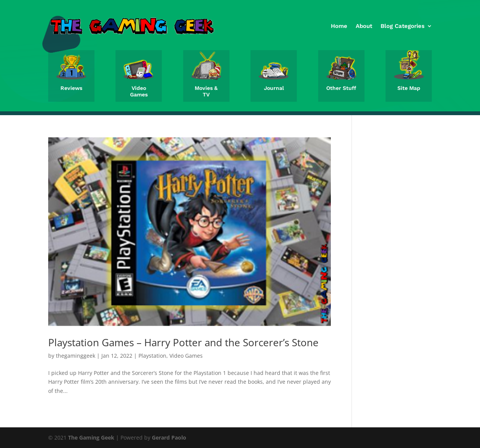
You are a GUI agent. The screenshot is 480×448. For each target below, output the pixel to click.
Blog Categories (403, 26)
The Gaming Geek (91, 437)
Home (339, 26)
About (364, 26)
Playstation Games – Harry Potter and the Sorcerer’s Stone (183, 342)
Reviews (71, 88)
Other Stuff (341, 88)
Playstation (152, 356)
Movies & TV (206, 91)
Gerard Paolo (169, 437)
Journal (274, 88)
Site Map (409, 88)
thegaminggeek (76, 356)
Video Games (139, 91)
